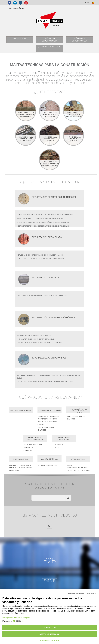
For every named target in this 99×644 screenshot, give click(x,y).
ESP (90, 3)
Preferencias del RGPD (50, 640)
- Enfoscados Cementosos (47, 465)
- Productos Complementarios (78, 471)
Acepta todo (49, 628)
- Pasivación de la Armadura (48, 416)
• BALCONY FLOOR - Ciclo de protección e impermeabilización (41, 259)
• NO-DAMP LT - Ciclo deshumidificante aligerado (36, 339)
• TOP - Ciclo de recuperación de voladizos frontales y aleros (42, 295)
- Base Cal (56, 448)
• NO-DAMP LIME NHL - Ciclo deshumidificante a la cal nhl (40, 343)
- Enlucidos (42, 430)
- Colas (69, 465)
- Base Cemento (58, 445)
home (10, 8)
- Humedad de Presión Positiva (20, 465)
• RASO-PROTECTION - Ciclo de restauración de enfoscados (40, 219)
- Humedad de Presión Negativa (20, 468)
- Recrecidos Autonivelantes (77, 468)
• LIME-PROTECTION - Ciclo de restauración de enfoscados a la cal (43, 222)
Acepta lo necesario (49, 634)
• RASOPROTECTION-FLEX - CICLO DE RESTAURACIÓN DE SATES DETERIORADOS (45, 215)
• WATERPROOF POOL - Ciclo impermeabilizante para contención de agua (45, 382)
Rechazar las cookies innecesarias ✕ (82, 593)
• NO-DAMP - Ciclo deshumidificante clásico (34, 335)
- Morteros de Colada (46, 427)
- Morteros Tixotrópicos (47, 419)
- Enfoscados (28, 448)
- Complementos (15, 471)
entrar (50, 581)
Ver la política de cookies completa (16, 618)
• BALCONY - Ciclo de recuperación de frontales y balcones (41, 255)
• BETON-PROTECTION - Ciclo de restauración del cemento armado (43, 226)
